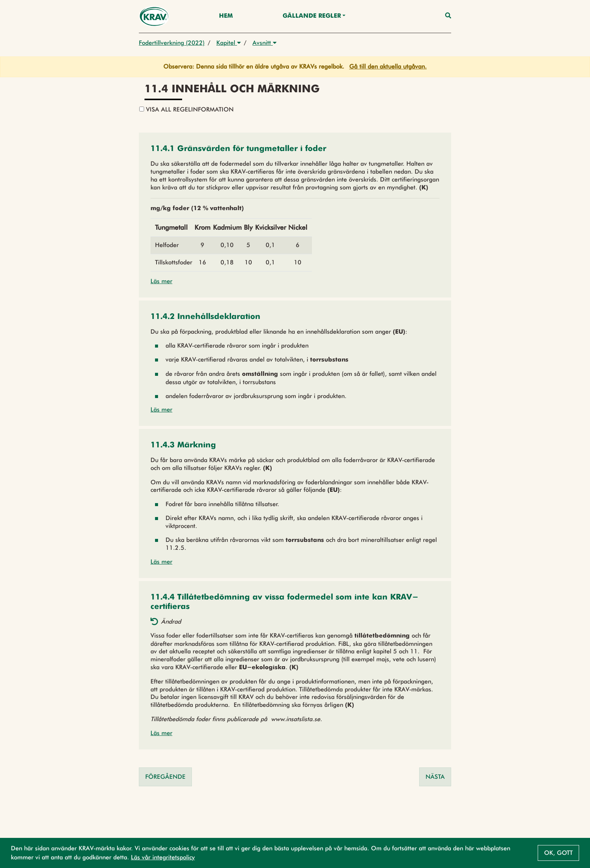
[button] (238, 149)
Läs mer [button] (161, 281)
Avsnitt (265, 43)
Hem (226, 16)
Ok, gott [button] (558, 853)
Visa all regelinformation (186, 109)
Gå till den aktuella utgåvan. (388, 66)
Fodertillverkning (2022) (172, 43)
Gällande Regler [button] (312, 16)
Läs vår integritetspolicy (163, 857)
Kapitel (229, 43)
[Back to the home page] (154, 16)
